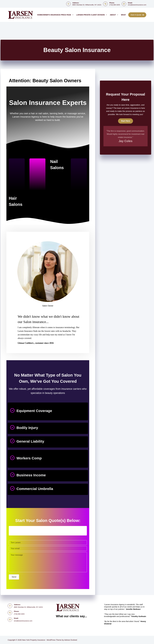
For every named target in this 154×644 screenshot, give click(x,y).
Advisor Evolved (71, 640)
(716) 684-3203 (115, 5)
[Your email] (48, 548)
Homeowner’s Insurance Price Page (56, 15)
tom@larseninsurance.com (137, 5)
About (114, 15)
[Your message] (48, 562)
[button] (14, 577)
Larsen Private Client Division (92, 15)
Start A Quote (137, 15)
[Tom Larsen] (48, 543)
